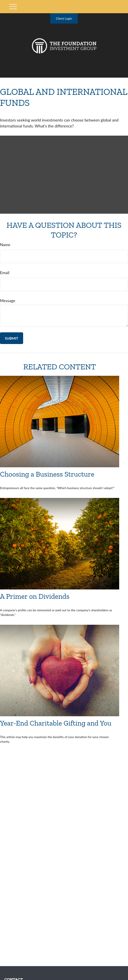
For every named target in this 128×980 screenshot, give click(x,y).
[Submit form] (12, 338)
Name (5, 245)
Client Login (64, 18)
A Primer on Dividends (35, 596)
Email (5, 273)
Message (8, 301)
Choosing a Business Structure (47, 474)
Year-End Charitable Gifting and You (56, 723)
